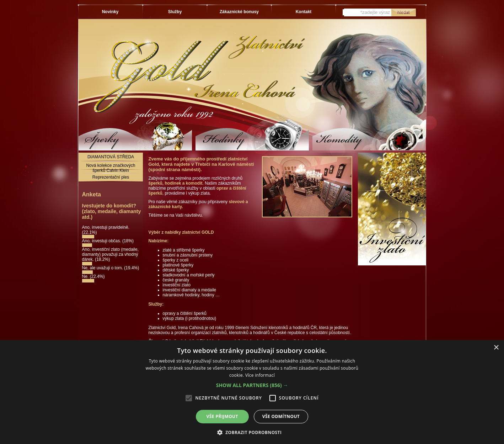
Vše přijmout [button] (222, 416)
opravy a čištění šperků (185, 313)
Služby (175, 12)
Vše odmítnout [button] (281, 416)
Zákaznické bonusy (239, 12)
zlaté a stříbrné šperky (184, 250)
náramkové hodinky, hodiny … (191, 295)
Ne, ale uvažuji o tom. (103, 268)
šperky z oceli (176, 260)
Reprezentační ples (111, 177)
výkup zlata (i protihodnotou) (190, 318)
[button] (252, 385)
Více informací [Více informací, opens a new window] (260, 375)
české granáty (176, 280)
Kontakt (304, 12)
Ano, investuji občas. (102, 241)
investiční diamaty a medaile (190, 290)
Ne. (86, 276)
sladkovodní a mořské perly (189, 275)
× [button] (496, 348)
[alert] (252, 392)
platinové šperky (178, 265)
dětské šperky (176, 270)
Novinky (110, 12)
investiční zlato (177, 285)
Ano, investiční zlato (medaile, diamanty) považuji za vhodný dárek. (110, 254)
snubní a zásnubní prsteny (188, 255)
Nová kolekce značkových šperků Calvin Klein (111, 168)
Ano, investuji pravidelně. (106, 227)
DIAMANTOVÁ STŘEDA (111, 157)
